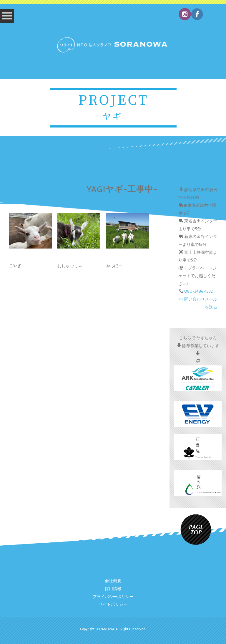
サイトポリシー (113, 604)
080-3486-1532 (198, 291)
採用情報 (113, 589)
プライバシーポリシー (113, 597)
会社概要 (113, 581)
